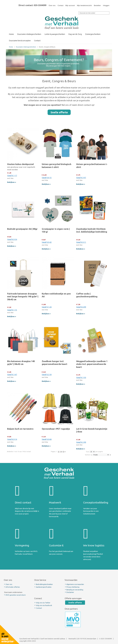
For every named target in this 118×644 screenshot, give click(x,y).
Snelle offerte (75, 603)
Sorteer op (89, 455)
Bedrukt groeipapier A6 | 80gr (22, 229)
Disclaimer (70, 592)
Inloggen (106, 5)
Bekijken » (12, 182)
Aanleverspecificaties (44, 587)
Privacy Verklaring (73, 587)
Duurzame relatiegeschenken (26, 47)
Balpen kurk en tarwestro (20, 429)
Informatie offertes (13, 587)
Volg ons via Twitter (43, 603)
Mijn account (70, 5)
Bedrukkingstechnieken (44, 584)
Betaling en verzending (75, 590)
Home (11, 47)
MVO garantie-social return (16, 595)
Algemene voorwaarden (75, 584)
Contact (61, 5)
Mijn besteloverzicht (84, 5)
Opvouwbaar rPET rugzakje (56, 429)
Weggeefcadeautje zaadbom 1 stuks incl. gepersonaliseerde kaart (92, 364)
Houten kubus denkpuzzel (21, 164)
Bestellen (97, 5)
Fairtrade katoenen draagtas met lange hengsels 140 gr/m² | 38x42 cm (23, 296)
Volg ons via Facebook (44, 605)
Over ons (52, 5)
